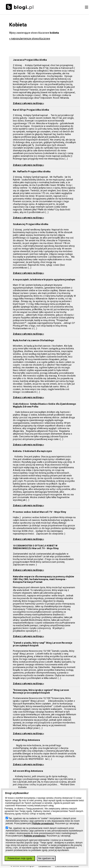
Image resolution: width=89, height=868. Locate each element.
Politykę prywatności (43, 823)
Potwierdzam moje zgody (20, 858)
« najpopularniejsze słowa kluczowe (30, 39)
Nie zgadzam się (46, 858)
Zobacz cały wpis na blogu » (28, 103)
